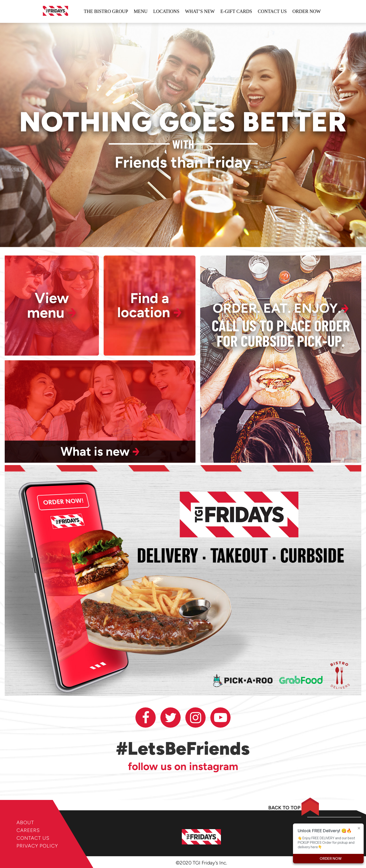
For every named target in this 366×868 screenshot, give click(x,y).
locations (166, 11)
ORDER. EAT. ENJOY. (281, 308)
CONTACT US (33, 838)
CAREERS (28, 830)
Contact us (272, 11)
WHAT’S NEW (200, 11)
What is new (100, 452)
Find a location (150, 306)
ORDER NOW (307, 11)
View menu (52, 306)
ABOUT (25, 822)
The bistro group (106, 11)
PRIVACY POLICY (37, 846)
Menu (141, 11)
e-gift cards (236, 11)
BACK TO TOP (284, 808)
